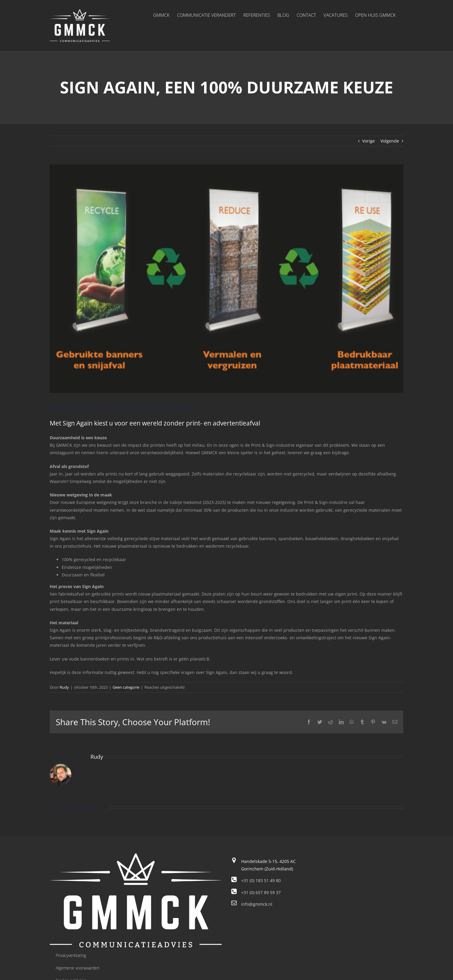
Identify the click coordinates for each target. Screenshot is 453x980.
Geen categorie (126, 687)
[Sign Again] (226, 278)
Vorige (369, 141)
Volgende (390, 141)
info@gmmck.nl (257, 904)
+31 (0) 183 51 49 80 (261, 880)
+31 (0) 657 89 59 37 (261, 892)
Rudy (64, 687)
